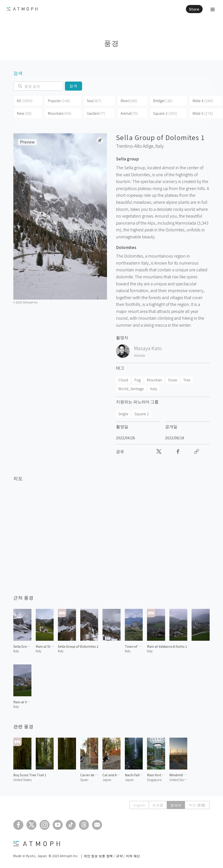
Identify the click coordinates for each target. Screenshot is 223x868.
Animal (129, 113)
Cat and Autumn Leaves (111, 775)
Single (123, 414)
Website (140, 355)
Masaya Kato (148, 348)
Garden (96, 113)
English (139, 805)
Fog (138, 380)
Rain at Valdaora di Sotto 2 (22, 702)
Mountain (60, 113)
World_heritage (131, 389)
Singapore (154, 780)
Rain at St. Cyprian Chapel (45, 646)
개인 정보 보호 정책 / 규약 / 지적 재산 (112, 856)
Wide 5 (203, 113)
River (129, 101)
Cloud (123, 380)
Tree (187, 380)
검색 (74, 86)
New (24, 113)
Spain (84, 780)
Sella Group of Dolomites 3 (22, 646)
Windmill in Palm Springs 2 (178, 775)
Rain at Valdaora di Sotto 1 (167, 646)
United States (23, 780)
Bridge (163, 101)
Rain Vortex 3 (156, 775)
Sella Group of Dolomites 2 (78, 646)
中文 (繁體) (197, 805)
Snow (173, 380)
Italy (159, 146)
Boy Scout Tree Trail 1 (30, 775)
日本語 (158, 805)
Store (194, 9)
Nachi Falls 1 (134, 775)
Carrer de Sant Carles (89, 775)
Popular (59, 101)
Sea (94, 101)
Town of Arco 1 (134, 646)
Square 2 (165, 113)
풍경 (111, 43)
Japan (107, 780)
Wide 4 (203, 101)
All (25, 101)
